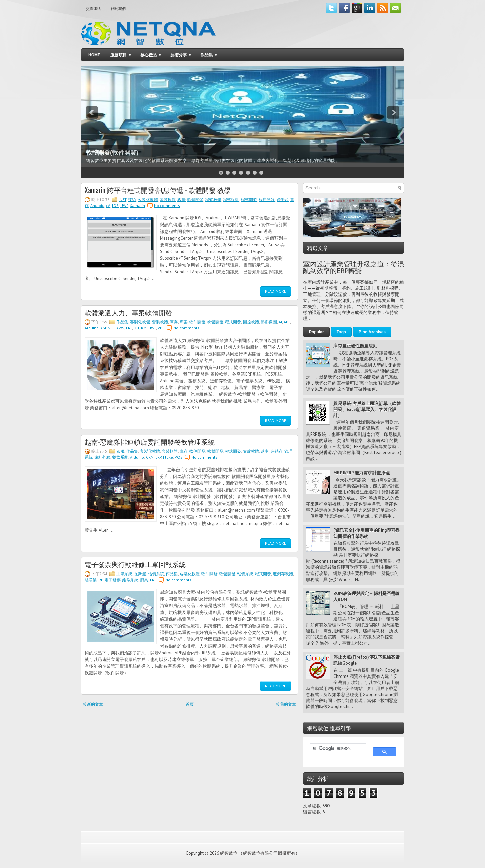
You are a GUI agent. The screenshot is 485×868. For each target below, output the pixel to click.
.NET (122, 199)
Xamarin (137, 205)
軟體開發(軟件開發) (112, 153)
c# (108, 205)
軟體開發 (195, 199)
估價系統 (156, 574)
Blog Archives (372, 332)
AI (280, 322)
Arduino (92, 328)
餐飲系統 (120, 457)
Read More (276, 291)
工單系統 (124, 574)
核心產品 (153, 53)
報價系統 (245, 574)
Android (97, 205)
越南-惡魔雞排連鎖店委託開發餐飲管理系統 (150, 442)
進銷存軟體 (283, 574)
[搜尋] (335, 749)
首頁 (190, 704)
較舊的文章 (286, 704)
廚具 (144, 580)
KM (144, 328)
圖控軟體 (251, 322)
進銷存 (277, 451)
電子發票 (112, 580)
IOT (137, 328)
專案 (184, 322)
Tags (341, 332)
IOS (115, 205)
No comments (167, 205)
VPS (161, 328)
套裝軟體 (168, 199)
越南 (265, 451)
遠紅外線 (102, 457)
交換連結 (93, 9)
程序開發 (267, 199)
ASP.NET (107, 328)
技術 (132, 199)
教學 (182, 199)
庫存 (174, 322)
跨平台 (283, 199)
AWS (120, 328)
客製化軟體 (148, 199)
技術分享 (183, 53)
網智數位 (229, 853)
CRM (150, 457)
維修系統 (130, 580)
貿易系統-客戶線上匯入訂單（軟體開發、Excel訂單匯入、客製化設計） (367, 409)
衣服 (120, 451)
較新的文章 (93, 704)
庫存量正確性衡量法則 (355, 346)
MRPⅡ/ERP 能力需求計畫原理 (362, 473)
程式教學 (213, 199)
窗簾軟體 (251, 451)
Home (94, 55)
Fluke (168, 457)
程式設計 (231, 199)
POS (179, 457)
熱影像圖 (269, 322)
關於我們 (118, 9)
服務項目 (123, 53)
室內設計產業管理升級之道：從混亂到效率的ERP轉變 (354, 267)
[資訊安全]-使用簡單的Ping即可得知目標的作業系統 (367, 533)
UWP (124, 205)
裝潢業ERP (94, 580)
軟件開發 (197, 322)
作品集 (211, 53)
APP (287, 322)
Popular (316, 332)
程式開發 (249, 199)
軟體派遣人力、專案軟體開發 (128, 312)
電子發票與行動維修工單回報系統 (135, 564)
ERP (129, 328)
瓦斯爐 (140, 574)
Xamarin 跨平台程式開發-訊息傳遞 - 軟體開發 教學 (158, 190)
